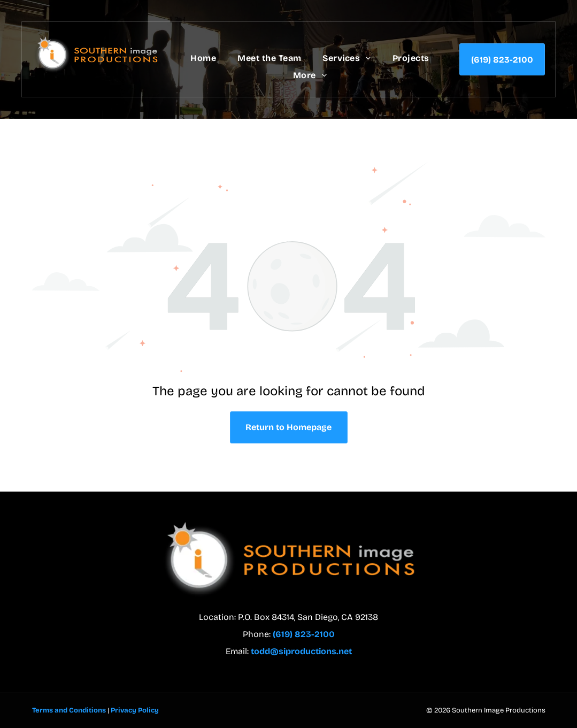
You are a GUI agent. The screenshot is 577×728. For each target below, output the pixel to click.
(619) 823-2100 (304, 634)
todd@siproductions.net (301, 651)
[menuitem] (203, 58)
